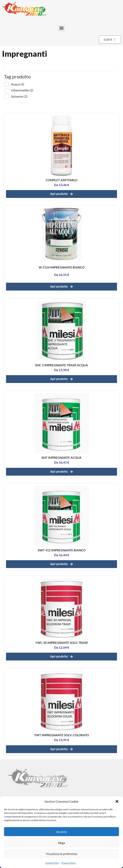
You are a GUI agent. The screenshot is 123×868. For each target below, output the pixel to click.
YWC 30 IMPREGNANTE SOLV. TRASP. (62, 643)
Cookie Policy (52, 863)
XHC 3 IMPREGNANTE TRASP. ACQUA (61, 365)
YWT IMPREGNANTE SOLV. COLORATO (61, 735)
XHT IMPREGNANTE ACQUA (61, 458)
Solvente (19, 96)
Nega (62, 843)
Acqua (18, 84)
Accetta (61, 832)
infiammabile (22, 90)
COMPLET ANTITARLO (61, 180)
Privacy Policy (69, 863)
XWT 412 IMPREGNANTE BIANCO (62, 550)
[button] (117, 801)
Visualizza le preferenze (62, 854)
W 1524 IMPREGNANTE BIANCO (62, 267)
